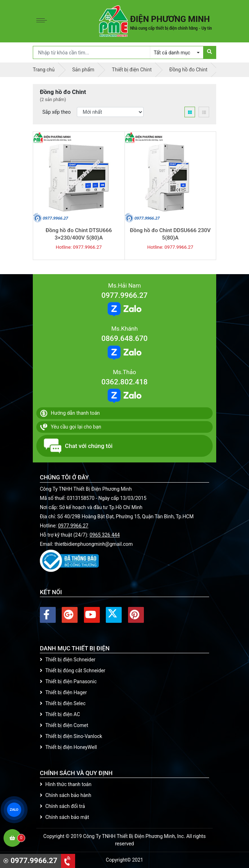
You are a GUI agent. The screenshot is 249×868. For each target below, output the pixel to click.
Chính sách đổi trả (62, 806)
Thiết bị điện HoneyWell (68, 747)
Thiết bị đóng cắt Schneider (73, 671)
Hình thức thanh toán (66, 784)
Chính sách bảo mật (64, 817)
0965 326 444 (105, 535)
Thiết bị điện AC (60, 714)
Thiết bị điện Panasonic (68, 681)
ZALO (14, 810)
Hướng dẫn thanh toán (70, 413)
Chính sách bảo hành (66, 795)
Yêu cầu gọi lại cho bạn (71, 427)
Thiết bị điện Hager (63, 692)
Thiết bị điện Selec (63, 703)
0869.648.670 (124, 338)
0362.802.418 (124, 382)
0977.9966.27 (124, 295)
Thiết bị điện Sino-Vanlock (71, 736)
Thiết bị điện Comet (64, 725)
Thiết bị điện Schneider (68, 660)
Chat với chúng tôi (78, 446)
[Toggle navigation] (43, 21)
